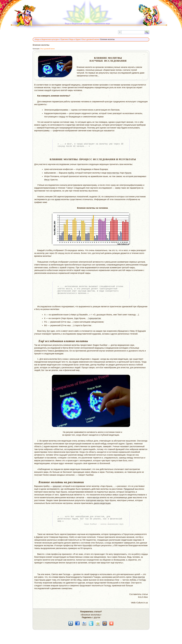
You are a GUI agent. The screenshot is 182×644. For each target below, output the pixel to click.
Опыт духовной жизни (47, 49)
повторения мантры (95, 500)
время (58, 199)
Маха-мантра (139, 577)
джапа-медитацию (102, 503)
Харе (76, 318)
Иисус (47, 180)
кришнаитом (95, 318)
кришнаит (57, 486)
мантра (96, 498)
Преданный (129, 489)
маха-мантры (113, 173)
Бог (48, 331)
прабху (71, 173)
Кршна (128, 173)
